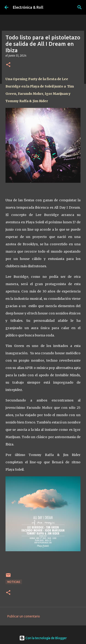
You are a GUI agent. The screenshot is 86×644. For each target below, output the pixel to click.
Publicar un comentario (24, 616)
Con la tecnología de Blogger (43, 638)
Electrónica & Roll (28, 7)
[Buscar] (80, 7)
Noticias (14, 582)
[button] (8, 65)
